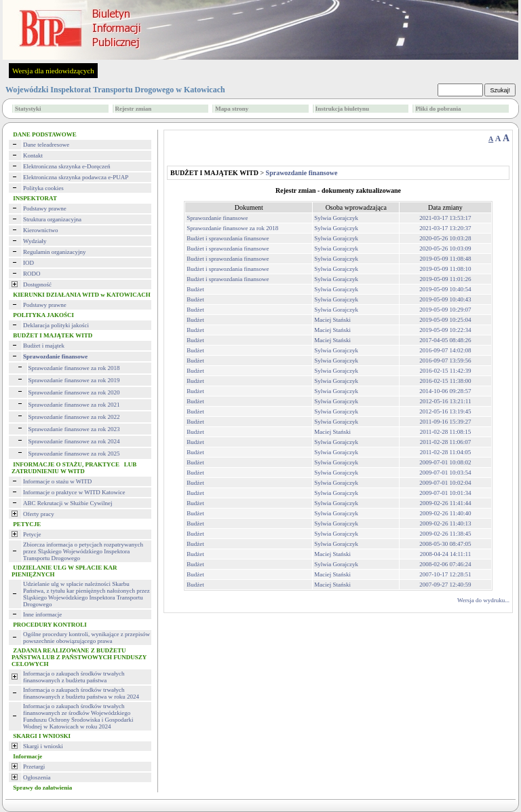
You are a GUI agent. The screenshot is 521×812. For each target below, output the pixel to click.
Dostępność (37, 284)
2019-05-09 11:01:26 (446, 279)
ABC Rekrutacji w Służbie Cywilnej (67, 503)
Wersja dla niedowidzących (53, 71)
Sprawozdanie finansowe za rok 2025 (74, 454)
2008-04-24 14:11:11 (446, 554)
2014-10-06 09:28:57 (445, 391)
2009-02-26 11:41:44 (446, 503)
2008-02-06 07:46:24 (445, 564)
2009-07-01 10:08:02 (445, 462)
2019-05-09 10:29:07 (445, 310)
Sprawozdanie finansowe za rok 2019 (74, 380)
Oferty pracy (39, 514)
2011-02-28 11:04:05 (446, 452)
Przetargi (34, 767)
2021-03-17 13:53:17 (445, 218)
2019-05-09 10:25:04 (445, 320)
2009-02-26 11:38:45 (446, 534)
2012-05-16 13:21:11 (446, 401)
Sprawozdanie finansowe (217, 218)
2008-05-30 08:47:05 (445, 544)
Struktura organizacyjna (52, 219)
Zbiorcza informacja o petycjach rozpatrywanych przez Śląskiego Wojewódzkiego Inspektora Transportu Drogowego (83, 551)
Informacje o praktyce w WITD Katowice (74, 492)
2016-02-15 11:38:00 (446, 381)
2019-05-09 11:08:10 (446, 269)
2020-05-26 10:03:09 (445, 248)
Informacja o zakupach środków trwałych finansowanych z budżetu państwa (74, 677)
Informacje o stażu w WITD (57, 481)
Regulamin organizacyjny (55, 252)
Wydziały (35, 241)
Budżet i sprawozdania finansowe (228, 238)
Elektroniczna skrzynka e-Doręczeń (66, 166)
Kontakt (33, 155)
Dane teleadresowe (46, 145)
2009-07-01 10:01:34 (445, 493)
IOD (28, 263)
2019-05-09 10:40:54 (445, 289)
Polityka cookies (43, 188)
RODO (32, 274)
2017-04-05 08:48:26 (445, 340)
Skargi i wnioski (43, 746)
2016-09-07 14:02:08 (445, 350)
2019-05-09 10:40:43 (445, 299)
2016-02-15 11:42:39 (446, 371)
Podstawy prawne (45, 208)
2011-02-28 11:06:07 (446, 442)
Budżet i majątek (44, 346)
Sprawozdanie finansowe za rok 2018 (74, 368)
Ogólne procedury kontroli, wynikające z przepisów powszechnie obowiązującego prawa (86, 638)
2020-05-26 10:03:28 (445, 238)
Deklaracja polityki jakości (56, 325)
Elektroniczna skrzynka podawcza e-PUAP (76, 177)
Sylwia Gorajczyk (336, 218)
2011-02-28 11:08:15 (446, 432)
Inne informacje (42, 614)
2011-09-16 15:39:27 (446, 422)
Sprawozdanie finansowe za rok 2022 (74, 417)
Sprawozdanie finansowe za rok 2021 (74, 405)
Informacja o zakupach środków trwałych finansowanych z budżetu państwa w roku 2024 (81, 693)
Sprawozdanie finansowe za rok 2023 (74, 429)
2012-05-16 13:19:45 (445, 411)
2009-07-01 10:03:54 (445, 473)
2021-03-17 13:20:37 (445, 228)
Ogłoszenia (37, 777)
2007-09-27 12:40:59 (445, 585)
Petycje (32, 534)
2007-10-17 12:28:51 (445, 574)
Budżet (195, 289)
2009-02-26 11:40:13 (446, 523)
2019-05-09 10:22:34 (445, 330)
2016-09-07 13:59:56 (445, 361)
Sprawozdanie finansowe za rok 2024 (74, 441)
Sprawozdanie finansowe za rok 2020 (74, 392)
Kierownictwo (41, 230)
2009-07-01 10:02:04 (445, 483)
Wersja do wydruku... (483, 600)
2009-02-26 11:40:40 (446, 513)
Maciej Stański (332, 320)
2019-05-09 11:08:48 (446, 259)
